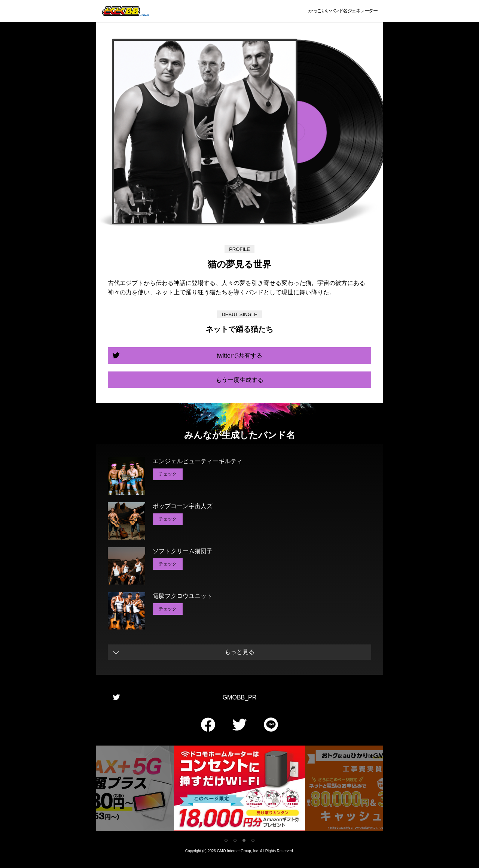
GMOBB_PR (240, 697)
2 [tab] (235, 840)
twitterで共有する (240, 356)
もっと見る (239, 652)
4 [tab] (253, 840)
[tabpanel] (239, 790)
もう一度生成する (239, 380)
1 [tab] (226, 840)
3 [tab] (244, 840)
